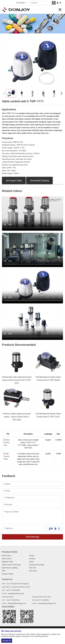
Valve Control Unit (7, 443)
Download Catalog (39, 180)
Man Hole (33, 568)
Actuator (32, 559)
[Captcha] (23, 528)
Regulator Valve (7, 562)
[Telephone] (32, 498)
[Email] (32, 491)
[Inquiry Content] (32, 516)
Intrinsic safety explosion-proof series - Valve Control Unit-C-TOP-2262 (17, 417)
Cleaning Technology (37, 565)
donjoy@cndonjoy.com (16, 593)
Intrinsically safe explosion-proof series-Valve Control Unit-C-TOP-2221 (17, 380)
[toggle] (60, 10)
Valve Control (7, 559)
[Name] (32, 484)
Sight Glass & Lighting (10, 568)
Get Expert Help (14, 180)
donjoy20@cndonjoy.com (17, 603)
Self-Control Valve (6, 456)
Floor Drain (33, 571)
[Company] (32, 504)
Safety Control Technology (11, 565)
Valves (32, 562)
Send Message (33, 537)
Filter (4, 571)
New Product (6, 556)
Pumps (32, 556)
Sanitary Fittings (8, 574)
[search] (54, 3)
